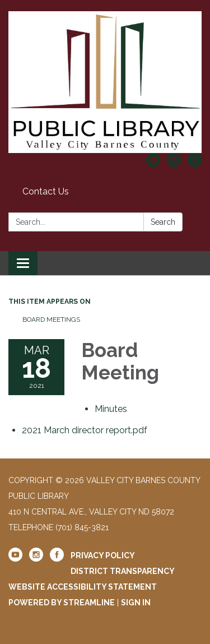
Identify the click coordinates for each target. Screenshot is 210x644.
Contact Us (46, 191)
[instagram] (174, 164)
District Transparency (123, 571)
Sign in (136, 603)
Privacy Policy (103, 555)
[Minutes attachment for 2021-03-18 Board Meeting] (111, 409)
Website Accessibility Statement (83, 587)
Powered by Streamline (62, 603)
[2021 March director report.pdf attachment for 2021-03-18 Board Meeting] (85, 430)
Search (163, 222)
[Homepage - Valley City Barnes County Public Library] (105, 82)
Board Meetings (51, 319)
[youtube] (153, 164)
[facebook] (195, 164)
